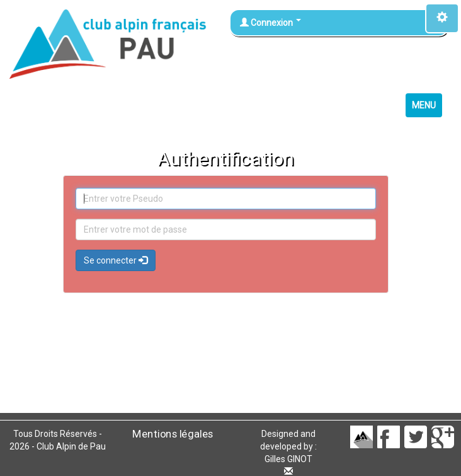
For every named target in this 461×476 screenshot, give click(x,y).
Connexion (270, 23)
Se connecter (116, 260)
